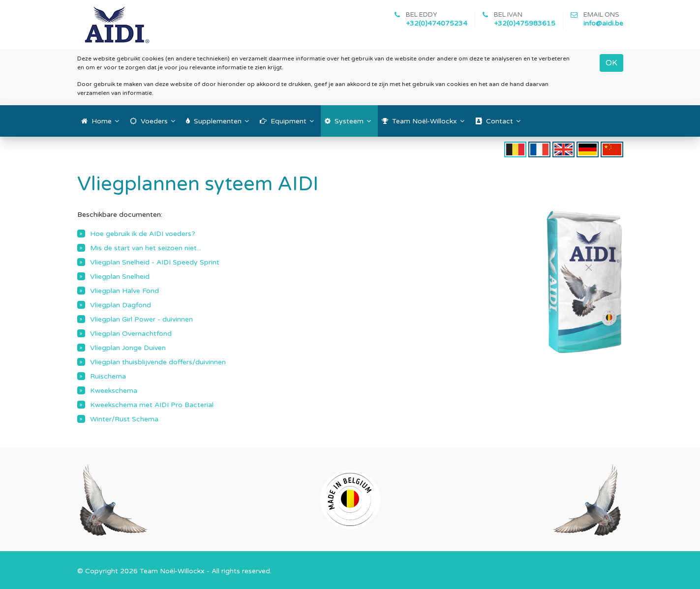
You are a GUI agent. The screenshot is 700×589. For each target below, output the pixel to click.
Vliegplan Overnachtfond (131, 334)
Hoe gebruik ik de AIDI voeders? (143, 234)
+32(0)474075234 (437, 23)
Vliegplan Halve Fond (124, 291)
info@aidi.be (603, 23)
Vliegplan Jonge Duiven (128, 348)
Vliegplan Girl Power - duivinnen (141, 319)
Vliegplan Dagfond (121, 305)
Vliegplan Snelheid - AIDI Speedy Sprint (155, 262)
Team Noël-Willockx (172, 571)
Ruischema (108, 376)
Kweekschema (114, 391)
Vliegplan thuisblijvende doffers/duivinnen (158, 362)
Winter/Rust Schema (124, 419)
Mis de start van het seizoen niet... (146, 248)
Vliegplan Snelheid (120, 277)
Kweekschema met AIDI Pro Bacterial (152, 405)
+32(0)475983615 (525, 23)
